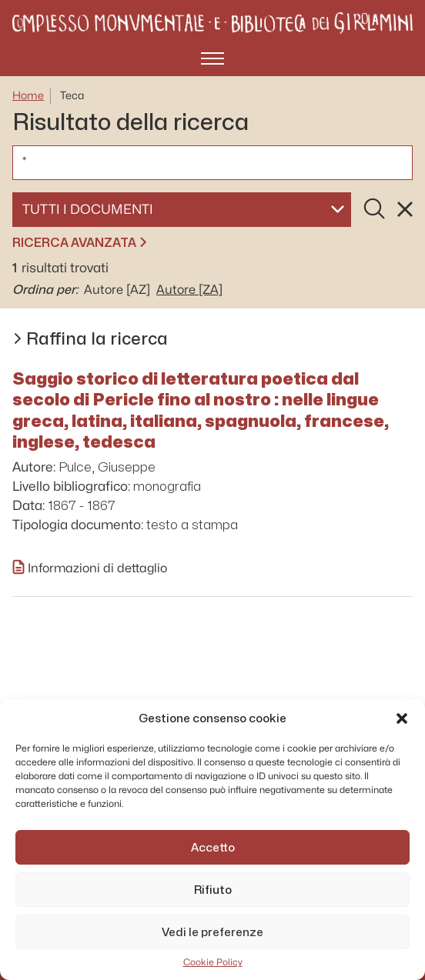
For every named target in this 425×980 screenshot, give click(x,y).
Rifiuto (213, 890)
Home (28, 96)
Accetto (213, 848)
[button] (402, 718)
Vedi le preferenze (212, 932)
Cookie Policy (213, 962)
